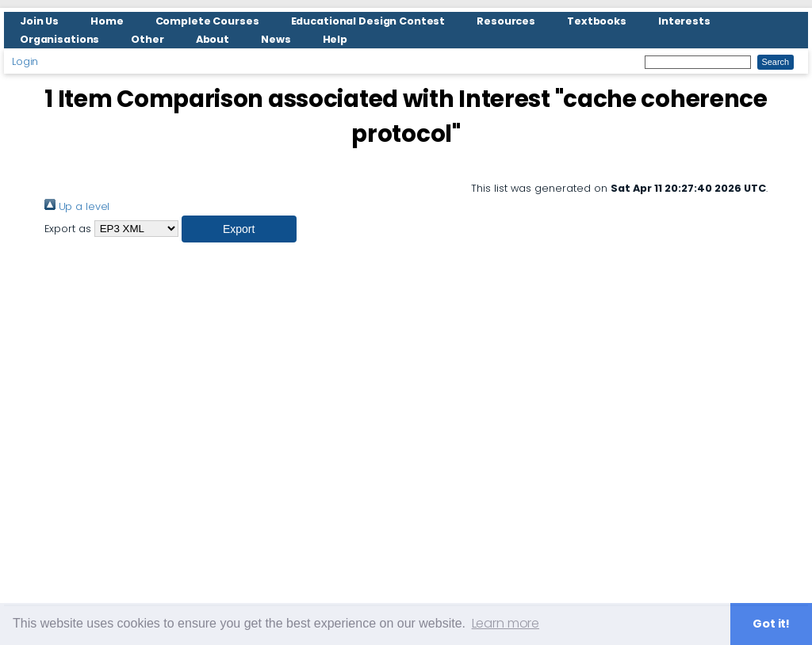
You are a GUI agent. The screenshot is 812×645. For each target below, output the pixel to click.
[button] (239, 229)
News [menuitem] (276, 39)
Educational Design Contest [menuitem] (368, 21)
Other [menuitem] (147, 39)
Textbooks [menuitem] (597, 21)
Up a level (77, 206)
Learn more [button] (506, 623)
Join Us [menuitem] (39, 21)
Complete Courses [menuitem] (207, 21)
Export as (68, 229)
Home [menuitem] (107, 21)
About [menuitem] (213, 39)
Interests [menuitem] (684, 21)
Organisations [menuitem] (59, 39)
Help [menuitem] (335, 39)
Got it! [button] (771, 624)
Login (25, 61)
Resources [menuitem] (506, 21)
